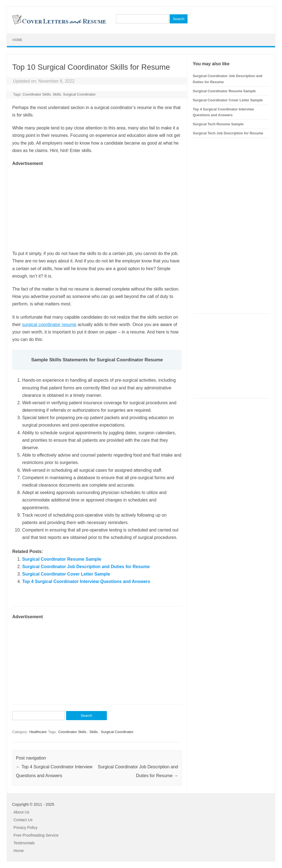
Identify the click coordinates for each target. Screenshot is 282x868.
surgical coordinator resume (49, 325)
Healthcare (38, 732)
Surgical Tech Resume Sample (218, 124)
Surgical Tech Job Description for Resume (228, 133)
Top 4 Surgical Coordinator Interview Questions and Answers (86, 581)
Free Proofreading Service (36, 835)
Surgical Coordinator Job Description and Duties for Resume (86, 567)
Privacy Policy (25, 828)
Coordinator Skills (37, 94)
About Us (21, 812)
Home (17, 40)
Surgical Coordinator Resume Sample (62, 559)
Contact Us (23, 820)
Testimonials (24, 843)
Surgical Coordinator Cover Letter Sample (66, 574)
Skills (57, 94)
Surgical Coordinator (79, 94)
